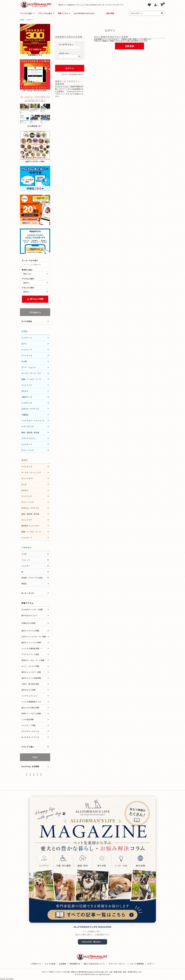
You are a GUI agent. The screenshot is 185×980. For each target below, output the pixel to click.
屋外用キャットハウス (30, 526)
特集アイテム (63, 13)
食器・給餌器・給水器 (30, 432)
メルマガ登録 (50, 964)
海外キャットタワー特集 (31, 672)
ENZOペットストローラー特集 (34, 637)
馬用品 (24, 584)
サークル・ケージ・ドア (31, 373)
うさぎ (24, 554)
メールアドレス (66, 44)
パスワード (64, 53)
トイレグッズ (27, 355)
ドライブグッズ (28, 426)
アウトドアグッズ (28, 438)
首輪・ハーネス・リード (31, 379)
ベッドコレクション (29, 696)
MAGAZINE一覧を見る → (92, 942)
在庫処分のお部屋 (29, 623)
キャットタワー (28, 478)
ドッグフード (27, 338)
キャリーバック (28, 450)
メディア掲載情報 (137, 964)
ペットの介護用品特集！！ (32, 648)
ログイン (151, 964)
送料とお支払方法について (94, 964)
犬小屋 (24, 361)
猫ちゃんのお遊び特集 (30, 708)
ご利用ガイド (36, 964)
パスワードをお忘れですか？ (73, 74)
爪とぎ (24, 484)
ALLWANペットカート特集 (32, 610)
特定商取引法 (75, 964)
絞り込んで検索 (35, 299)
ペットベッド (27, 385)
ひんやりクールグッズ (30, 731)
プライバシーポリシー (117, 964)
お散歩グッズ (27, 397)
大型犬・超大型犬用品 (30, 684)
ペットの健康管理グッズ (31, 702)
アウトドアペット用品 (30, 654)
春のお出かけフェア (29, 615)
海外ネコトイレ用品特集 (31, 678)
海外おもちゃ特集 (29, 690)
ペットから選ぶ (26, 13)
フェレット (26, 560)
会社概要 (62, 964)
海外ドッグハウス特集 (30, 631)
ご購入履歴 (110, 13)
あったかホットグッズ (30, 737)
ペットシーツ (27, 350)
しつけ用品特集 (28, 719)
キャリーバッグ (28, 502)
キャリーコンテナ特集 (30, 666)
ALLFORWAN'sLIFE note (84, 13)
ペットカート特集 (29, 725)
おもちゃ (25, 391)
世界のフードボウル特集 (31, 714)
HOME (22, 20)
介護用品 (25, 415)
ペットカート (27, 444)
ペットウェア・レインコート (33, 421)
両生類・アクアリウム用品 (32, 578)
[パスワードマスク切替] (79, 56)
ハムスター (26, 566)
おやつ (24, 344)
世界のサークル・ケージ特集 (33, 660)
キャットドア (27, 520)
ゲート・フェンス (29, 367)
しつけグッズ (27, 403)
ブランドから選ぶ (45, 13)
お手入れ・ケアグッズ (30, 409)
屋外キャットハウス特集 (31, 643)
